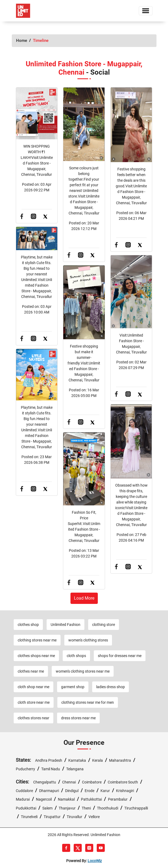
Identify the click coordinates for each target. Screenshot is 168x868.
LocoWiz (95, 861)
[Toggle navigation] (146, 11)
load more (84, 598)
